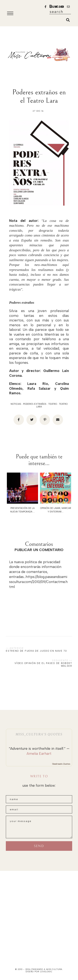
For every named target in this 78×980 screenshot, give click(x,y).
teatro (53, 404)
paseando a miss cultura (47, 969)
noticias (16, 404)
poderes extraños (35, 404)
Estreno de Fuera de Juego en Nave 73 (36, 651)
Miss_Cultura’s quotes (39, 734)
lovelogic (46, 972)
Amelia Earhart (39, 754)
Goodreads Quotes (61, 764)
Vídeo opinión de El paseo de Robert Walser (43, 665)
